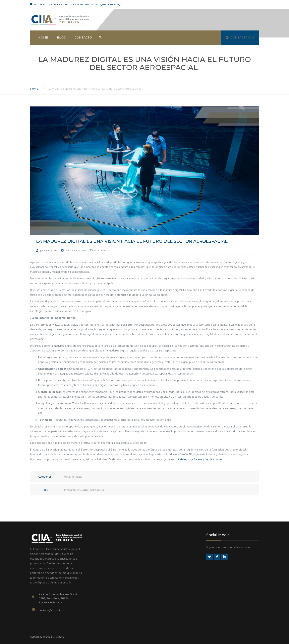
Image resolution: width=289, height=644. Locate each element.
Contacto (83, 37)
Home (43, 37)
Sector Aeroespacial (93, 490)
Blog (61, 37)
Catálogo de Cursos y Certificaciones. (201, 459)
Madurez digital (73, 477)
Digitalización (72, 490)
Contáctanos (240, 37)
